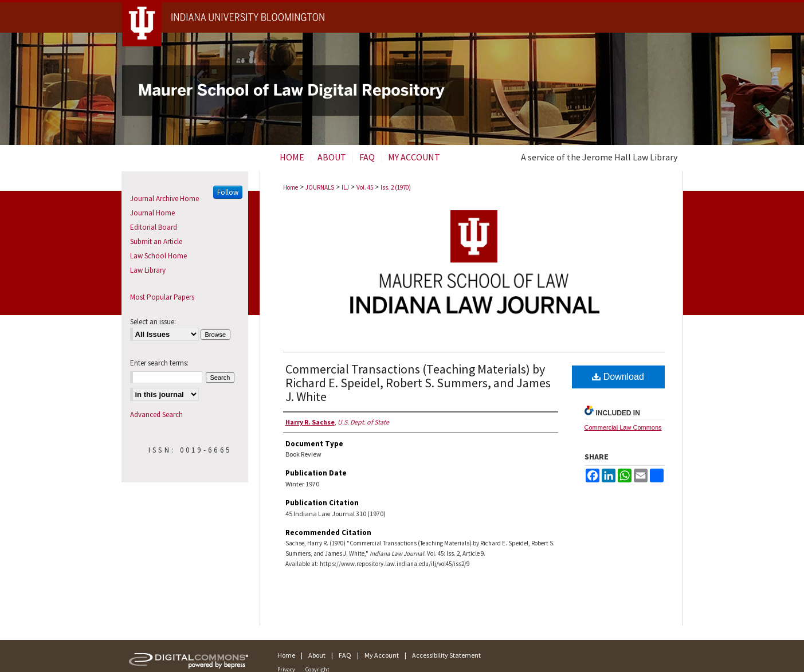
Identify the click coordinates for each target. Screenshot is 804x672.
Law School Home (158, 256)
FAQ (345, 655)
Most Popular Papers (162, 297)
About (317, 655)
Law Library (148, 270)
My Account (382, 655)
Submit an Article (156, 241)
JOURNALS (320, 187)
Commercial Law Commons (623, 427)
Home (291, 187)
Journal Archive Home (164, 199)
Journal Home (152, 213)
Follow (228, 192)
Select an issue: (153, 322)
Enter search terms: (159, 363)
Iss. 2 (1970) (396, 187)
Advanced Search (156, 414)
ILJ (345, 187)
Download (618, 377)
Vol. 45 (365, 187)
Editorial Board (154, 227)
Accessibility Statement (446, 655)
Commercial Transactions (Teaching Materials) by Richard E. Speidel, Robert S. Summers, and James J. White (418, 383)
